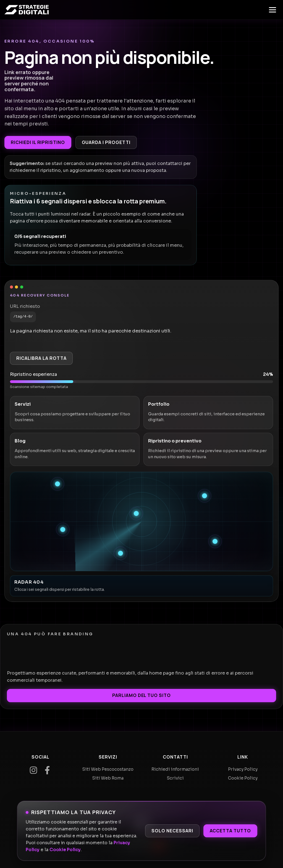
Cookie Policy (65, 850)
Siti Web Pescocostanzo (108, 769)
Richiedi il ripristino (38, 142)
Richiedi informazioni (175, 769)
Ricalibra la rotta (41, 358)
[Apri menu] (272, 10)
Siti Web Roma (108, 778)
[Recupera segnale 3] (136, 513)
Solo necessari (172, 831)
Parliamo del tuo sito (141, 695)
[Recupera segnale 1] (57, 484)
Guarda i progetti (106, 142)
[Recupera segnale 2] (205, 496)
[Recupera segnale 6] (120, 553)
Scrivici (175, 778)
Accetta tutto (230, 831)
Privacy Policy (243, 769)
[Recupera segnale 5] (215, 541)
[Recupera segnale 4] (63, 529)
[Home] (27, 10)
